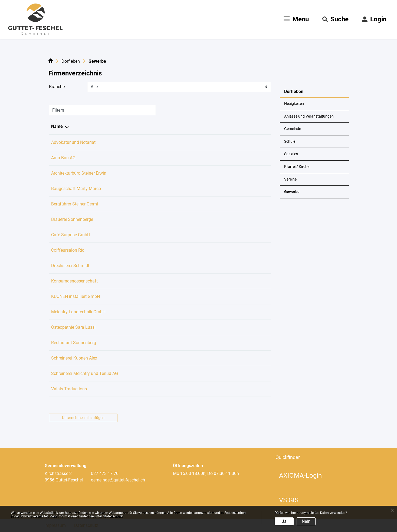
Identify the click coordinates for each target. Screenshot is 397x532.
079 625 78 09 (157, 235)
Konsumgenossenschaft (74, 281)
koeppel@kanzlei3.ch (205, 142)
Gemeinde (293, 129)
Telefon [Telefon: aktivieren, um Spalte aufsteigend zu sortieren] (151, 126)
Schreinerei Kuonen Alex (74, 358)
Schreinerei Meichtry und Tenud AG (85, 373)
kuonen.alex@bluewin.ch (209, 358)
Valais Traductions (69, 389)
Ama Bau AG (63, 158)
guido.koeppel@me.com (208, 219)
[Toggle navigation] (296, 19)
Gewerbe (297, 194)
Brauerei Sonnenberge (72, 219)
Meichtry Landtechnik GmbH (78, 312)
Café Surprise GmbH (71, 235)
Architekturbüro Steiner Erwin (79, 173)
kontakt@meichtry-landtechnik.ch (217, 312)
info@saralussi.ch (202, 327)
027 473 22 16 (157, 266)
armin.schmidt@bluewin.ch (211, 266)
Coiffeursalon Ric (68, 250)
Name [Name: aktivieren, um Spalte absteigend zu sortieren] (57, 126)
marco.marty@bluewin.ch (209, 189)
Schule (290, 142)
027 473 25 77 (157, 173)
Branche (57, 87)
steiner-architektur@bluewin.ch (214, 173)
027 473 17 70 (105, 473)
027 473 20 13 (157, 373)
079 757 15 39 (157, 327)
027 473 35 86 (157, 189)
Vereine (290, 179)
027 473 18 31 (157, 204)
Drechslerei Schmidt (70, 266)
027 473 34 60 (157, 358)
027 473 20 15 (157, 219)
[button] (335, 19)
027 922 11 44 (157, 142)
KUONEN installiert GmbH (76, 296)
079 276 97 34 (157, 296)
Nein (306, 521)
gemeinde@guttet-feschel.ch (118, 480)
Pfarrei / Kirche (297, 167)
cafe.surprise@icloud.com (210, 235)
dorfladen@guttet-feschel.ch (212, 281)
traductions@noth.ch (205, 389)
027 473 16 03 (157, 312)
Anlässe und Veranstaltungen (309, 116)
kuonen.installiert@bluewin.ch (213, 296)
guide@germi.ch (200, 204)
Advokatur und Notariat (73, 142)
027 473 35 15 (157, 343)
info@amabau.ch (201, 158)
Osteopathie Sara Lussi (73, 327)
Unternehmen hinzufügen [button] (83, 418)
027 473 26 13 (157, 250)
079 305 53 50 (157, 389)
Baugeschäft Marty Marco (76, 189)
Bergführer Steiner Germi (75, 204)
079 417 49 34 (157, 158)
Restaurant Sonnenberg (74, 343)
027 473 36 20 (157, 281)
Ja (284, 521)
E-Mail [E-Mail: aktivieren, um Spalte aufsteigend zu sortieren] (191, 126)
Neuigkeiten (294, 104)
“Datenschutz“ (113, 516)
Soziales (291, 154)
